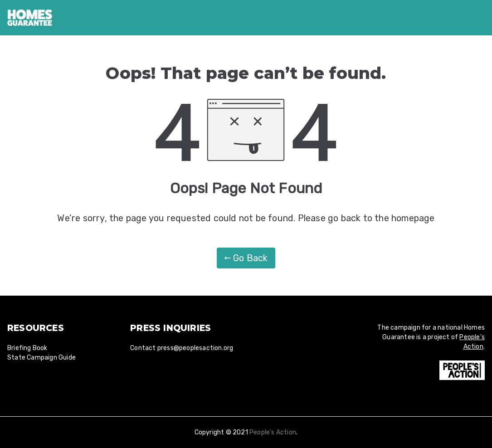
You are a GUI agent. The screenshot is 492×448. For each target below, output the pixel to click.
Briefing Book (27, 348)
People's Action (273, 432)
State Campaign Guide (41, 358)
